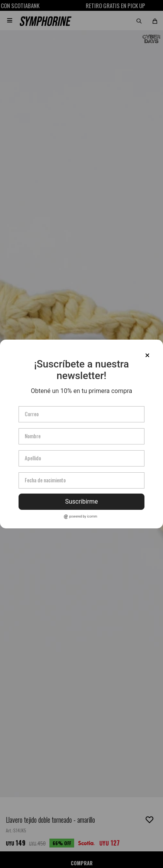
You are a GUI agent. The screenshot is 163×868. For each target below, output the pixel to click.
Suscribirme (81, 501)
